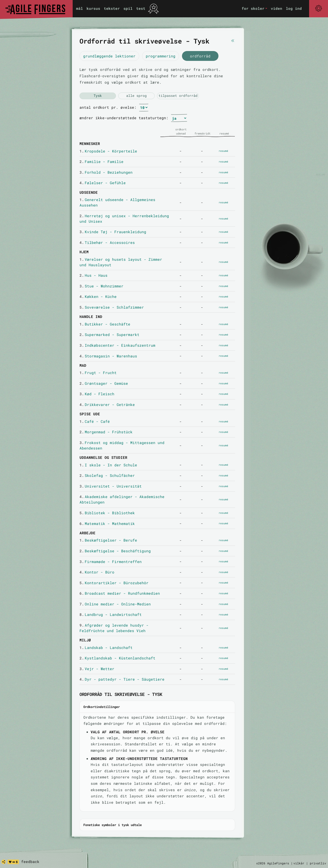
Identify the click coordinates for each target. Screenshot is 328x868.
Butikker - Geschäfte (105, 324)
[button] (254, 9)
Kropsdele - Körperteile (108, 151)
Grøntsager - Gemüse (104, 383)
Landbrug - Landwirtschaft (111, 614)
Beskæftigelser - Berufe (108, 540)
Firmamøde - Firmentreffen (111, 562)
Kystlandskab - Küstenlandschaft (117, 658)
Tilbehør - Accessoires (107, 242)
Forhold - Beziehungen (106, 172)
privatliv (318, 863)
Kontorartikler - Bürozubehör (114, 583)
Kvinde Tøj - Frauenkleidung (113, 232)
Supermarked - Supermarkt (109, 335)
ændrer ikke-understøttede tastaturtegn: (124, 118)
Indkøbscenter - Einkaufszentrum (117, 345)
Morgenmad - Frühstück (106, 432)
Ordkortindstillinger (102, 707)
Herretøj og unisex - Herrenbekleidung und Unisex (124, 218)
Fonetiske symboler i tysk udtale (113, 825)
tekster (112, 8)
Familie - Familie (101, 161)
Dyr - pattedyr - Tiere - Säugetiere (122, 679)
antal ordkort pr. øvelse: (108, 107)
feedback (30, 862)
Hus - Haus (94, 275)
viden (277, 8)
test (141, 8)
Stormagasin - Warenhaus (108, 356)
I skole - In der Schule (108, 465)
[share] (4, 862)
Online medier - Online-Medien (115, 604)
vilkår (299, 863)
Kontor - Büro (97, 572)
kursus (93, 8)
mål (79, 8)
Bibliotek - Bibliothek (107, 513)
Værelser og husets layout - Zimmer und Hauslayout (121, 262)
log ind (294, 8)
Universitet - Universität (111, 486)
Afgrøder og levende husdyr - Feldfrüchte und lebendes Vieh (114, 628)
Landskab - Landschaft (106, 647)
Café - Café (95, 421)
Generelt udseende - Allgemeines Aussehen (117, 202)
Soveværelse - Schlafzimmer (112, 307)
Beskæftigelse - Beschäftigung (115, 551)
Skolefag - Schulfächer (107, 475)
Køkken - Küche (98, 296)
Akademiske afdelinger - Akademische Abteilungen (122, 499)
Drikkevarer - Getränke (107, 404)
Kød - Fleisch (97, 394)
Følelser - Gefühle (103, 183)
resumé (223, 151)
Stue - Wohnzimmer (101, 286)
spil (128, 8)
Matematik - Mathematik (107, 523)
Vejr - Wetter (97, 669)
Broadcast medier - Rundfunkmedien (120, 593)
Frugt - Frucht (98, 373)
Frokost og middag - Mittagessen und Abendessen (122, 445)
